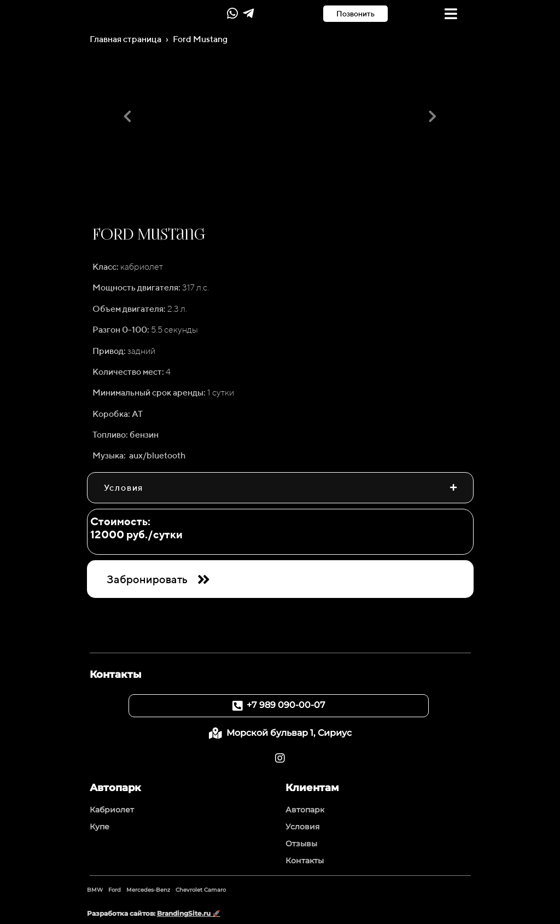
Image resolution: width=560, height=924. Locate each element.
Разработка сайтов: (154, 913)
